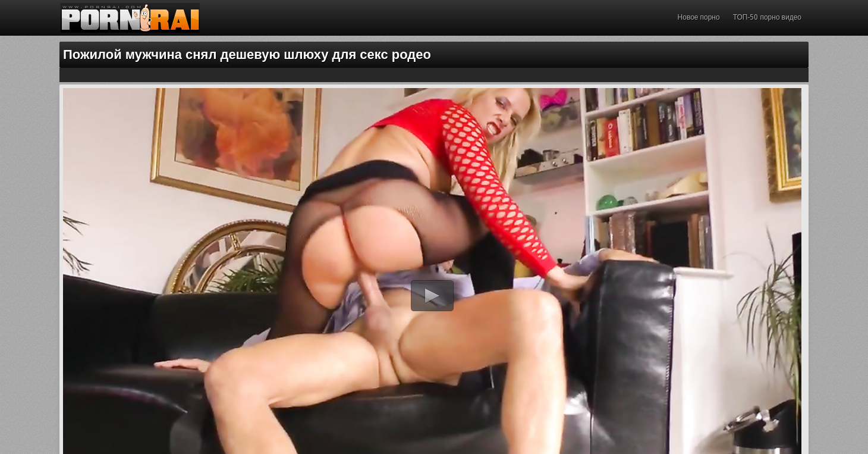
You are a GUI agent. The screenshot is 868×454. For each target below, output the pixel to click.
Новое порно (699, 17)
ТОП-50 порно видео (767, 17)
